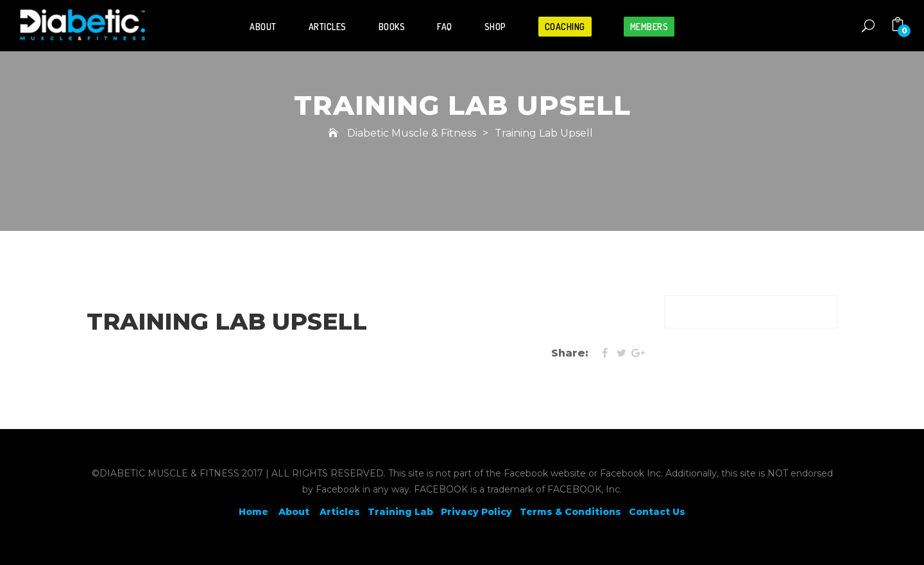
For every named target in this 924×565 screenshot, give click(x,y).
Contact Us (657, 512)
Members (649, 27)
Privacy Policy (476, 512)
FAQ (445, 27)
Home (253, 512)
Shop (495, 27)
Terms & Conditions (570, 512)
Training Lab (400, 512)
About (263, 27)
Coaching (565, 27)
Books (392, 27)
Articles (328, 27)
